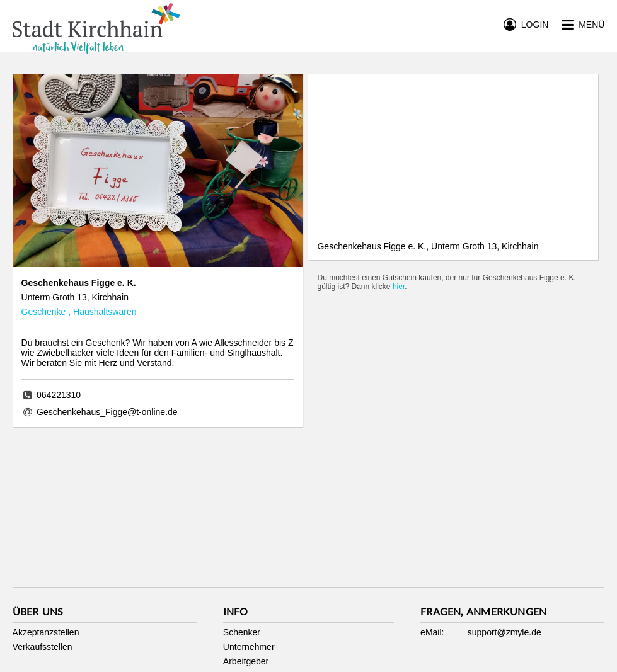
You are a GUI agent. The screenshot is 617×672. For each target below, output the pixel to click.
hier (399, 287)
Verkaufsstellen (43, 647)
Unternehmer (249, 647)
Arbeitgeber (246, 661)
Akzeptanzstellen (46, 632)
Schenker (242, 632)
